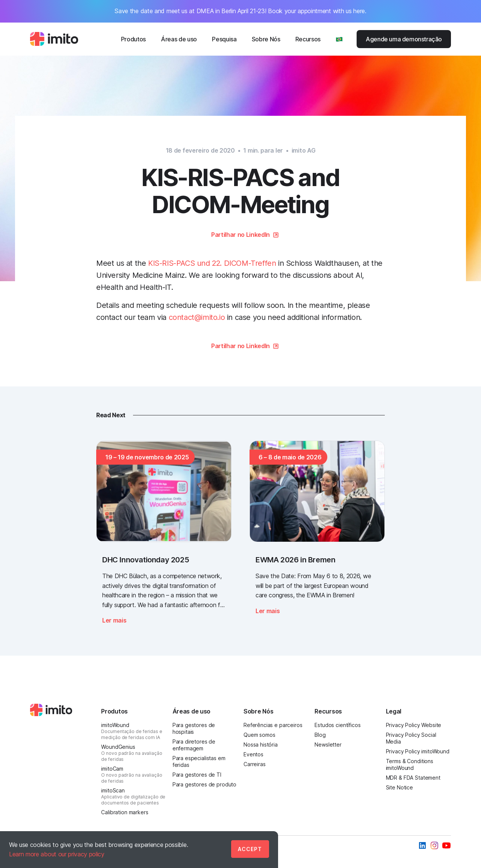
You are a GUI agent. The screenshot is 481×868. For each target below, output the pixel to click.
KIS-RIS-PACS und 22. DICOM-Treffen (212, 263)
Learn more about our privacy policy (57, 854)
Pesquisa (224, 39)
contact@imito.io (197, 317)
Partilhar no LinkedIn (240, 235)
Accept (250, 849)
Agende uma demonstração (404, 39)
